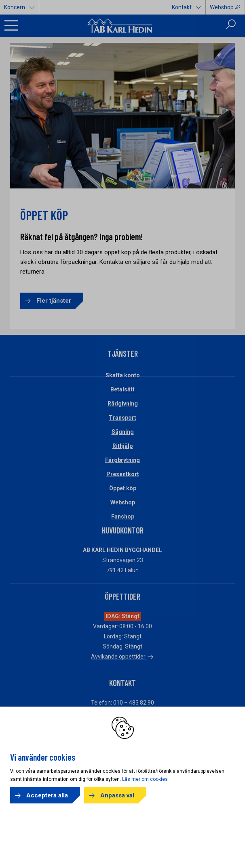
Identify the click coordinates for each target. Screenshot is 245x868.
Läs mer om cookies (145, 779)
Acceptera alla (47, 795)
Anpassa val (117, 795)
